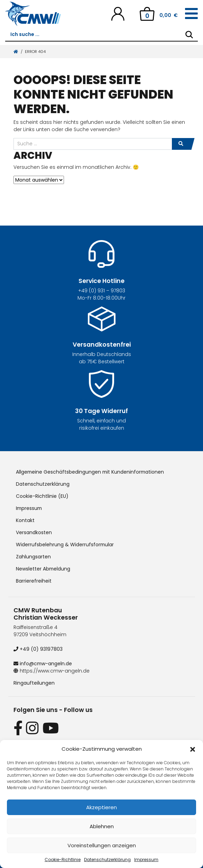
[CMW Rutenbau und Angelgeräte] (33, 14)
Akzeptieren (101, 807)
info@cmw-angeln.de (43, 664)
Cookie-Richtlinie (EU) (42, 496)
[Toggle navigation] (191, 14)
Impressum (146, 860)
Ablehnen (102, 826)
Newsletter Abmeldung (43, 569)
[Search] (189, 35)
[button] (193, 749)
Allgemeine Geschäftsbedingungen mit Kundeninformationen (91, 472)
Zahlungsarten (33, 557)
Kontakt (25, 520)
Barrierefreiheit (34, 581)
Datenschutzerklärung (107, 860)
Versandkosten (34, 532)
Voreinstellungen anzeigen (102, 845)
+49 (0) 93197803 (38, 649)
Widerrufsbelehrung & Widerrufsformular (65, 545)
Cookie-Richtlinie (63, 860)
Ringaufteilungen (34, 683)
